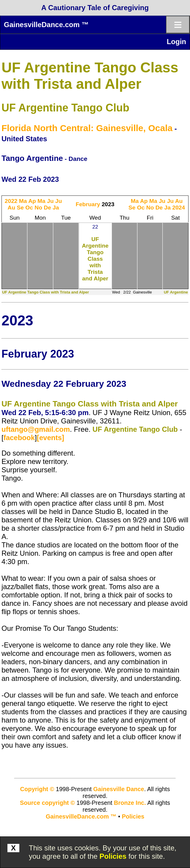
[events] (51, 438)
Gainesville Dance (119, 789)
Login (176, 42)
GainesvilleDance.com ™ (46, 25)
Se (20, 208)
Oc (29, 208)
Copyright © (37, 789)
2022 (11, 201)
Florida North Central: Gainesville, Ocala (87, 128)
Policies (113, 856)
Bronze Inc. (130, 803)
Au (12, 208)
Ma (23, 201)
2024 (179, 208)
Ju (50, 201)
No (38, 208)
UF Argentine (176, 292)
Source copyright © (47, 803)
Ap (32, 201)
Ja (56, 208)
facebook (19, 438)
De (47, 208)
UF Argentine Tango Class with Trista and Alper (95, 259)
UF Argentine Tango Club (65, 108)
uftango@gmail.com (36, 429)
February (88, 204)
